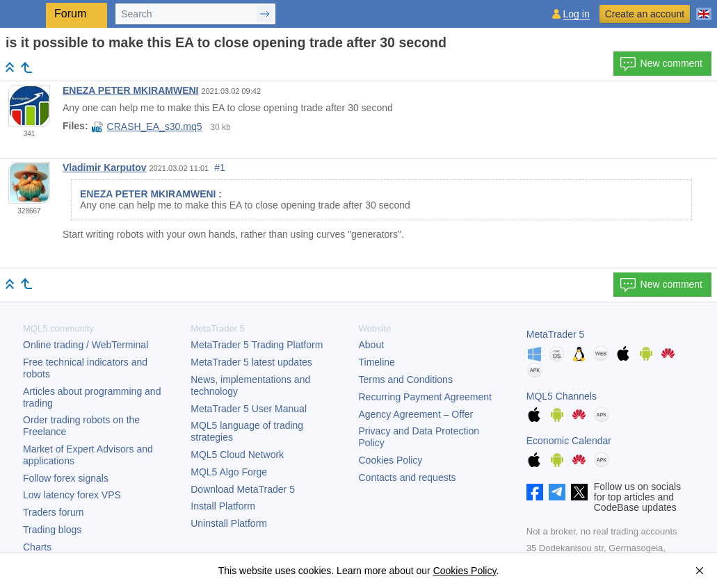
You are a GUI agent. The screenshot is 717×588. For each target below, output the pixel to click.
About (372, 345)
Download (243, 489)
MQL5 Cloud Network (237, 455)
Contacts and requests (408, 477)
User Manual (249, 409)
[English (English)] (704, 8)
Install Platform (223, 506)
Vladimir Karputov (105, 168)
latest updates (251, 362)
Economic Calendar (569, 441)
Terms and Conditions (406, 379)
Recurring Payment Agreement (425, 397)
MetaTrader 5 (556, 334)
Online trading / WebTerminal (86, 345)
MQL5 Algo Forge (229, 472)
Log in (577, 14)
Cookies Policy (391, 460)
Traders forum (53, 512)
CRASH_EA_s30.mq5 (147, 126)
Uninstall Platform (229, 523)
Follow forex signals (66, 478)
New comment (661, 64)
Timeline (377, 362)
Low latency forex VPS (72, 495)
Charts (37, 547)
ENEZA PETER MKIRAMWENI (130, 90)
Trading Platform (257, 345)
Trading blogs (52, 530)
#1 (220, 168)
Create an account (645, 14)
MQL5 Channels (562, 396)
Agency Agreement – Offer (416, 414)
